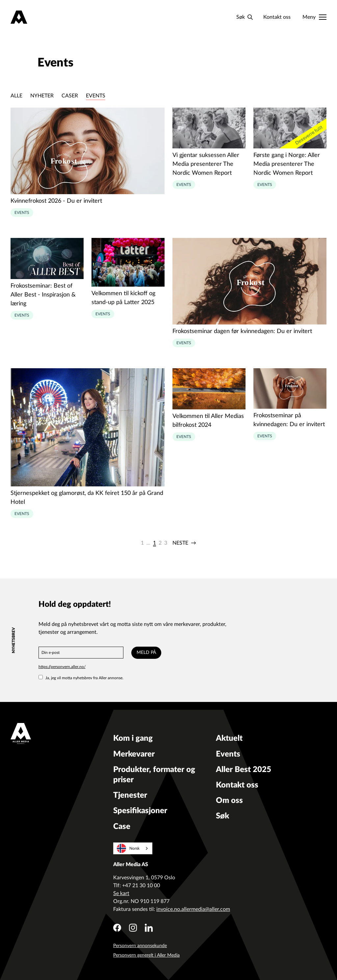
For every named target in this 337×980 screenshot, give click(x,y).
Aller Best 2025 (244, 770)
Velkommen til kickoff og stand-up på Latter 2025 (123, 298)
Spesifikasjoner (140, 811)
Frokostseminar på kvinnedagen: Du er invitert (289, 420)
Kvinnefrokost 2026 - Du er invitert (56, 201)
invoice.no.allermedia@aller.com (193, 909)
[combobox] (133, 848)
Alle (16, 96)
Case (122, 827)
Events (96, 96)
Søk (222, 816)
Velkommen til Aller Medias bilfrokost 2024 (208, 421)
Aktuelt (229, 738)
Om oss (229, 801)
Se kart (121, 893)
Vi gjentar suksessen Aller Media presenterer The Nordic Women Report (206, 164)
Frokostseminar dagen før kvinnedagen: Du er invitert (242, 331)
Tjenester (130, 795)
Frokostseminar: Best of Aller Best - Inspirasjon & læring (43, 295)
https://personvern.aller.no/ (62, 667)
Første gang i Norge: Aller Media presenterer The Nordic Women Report (287, 164)
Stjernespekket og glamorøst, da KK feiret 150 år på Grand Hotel (87, 498)
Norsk (128, 849)
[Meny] (314, 17)
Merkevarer (134, 754)
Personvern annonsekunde (140, 946)
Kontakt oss (277, 17)
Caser (70, 96)
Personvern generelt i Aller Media (146, 955)
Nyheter (42, 96)
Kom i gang (133, 738)
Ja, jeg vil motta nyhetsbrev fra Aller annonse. (81, 678)
